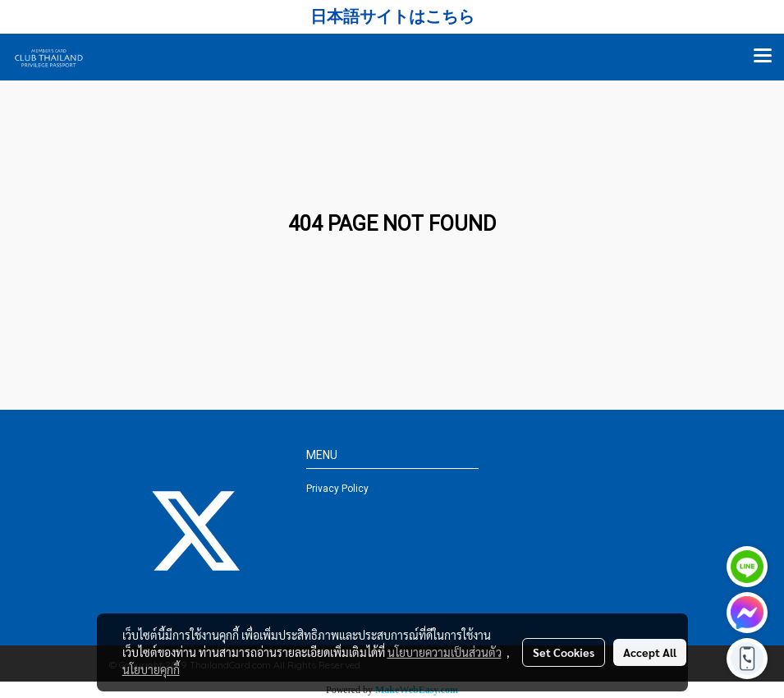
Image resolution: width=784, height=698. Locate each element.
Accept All (650, 652)
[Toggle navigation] (763, 57)
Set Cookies (564, 652)
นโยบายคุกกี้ (151, 669)
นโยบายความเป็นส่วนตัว (445, 652)
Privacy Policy (337, 489)
